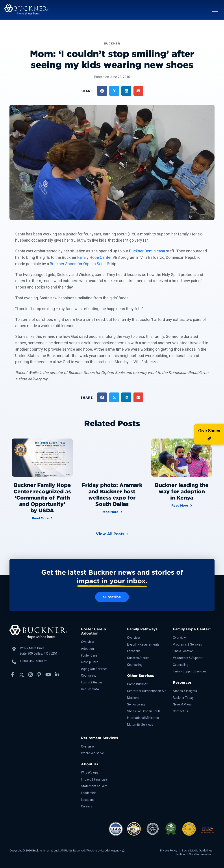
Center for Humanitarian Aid (147, 691)
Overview (88, 642)
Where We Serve (93, 753)
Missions (133, 698)
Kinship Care (90, 662)
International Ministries (143, 718)
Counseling (89, 676)
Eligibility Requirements (143, 644)
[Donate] (209, 434)
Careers (87, 806)
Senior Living (136, 704)
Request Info (90, 689)
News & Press (182, 704)
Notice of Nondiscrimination (194, 854)
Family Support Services (190, 671)
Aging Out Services (94, 669)
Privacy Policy (169, 850)
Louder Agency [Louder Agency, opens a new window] (113, 850)
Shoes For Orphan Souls (144, 711)
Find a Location (183, 651)
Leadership (89, 793)
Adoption (87, 649)
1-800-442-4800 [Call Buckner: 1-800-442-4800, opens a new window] (33, 661)
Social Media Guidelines (197, 850)
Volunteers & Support (188, 658)
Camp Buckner (137, 684)
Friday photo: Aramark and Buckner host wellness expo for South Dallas (112, 495)
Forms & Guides (92, 682)
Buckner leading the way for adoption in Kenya (182, 491)
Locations (134, 651)
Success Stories (138, 658)
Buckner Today (183, 698)
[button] (215, 10)
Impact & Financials (94, 779)
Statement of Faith (94, 786)
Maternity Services (140, 725)
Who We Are (90, 773)
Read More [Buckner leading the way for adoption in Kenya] (182, 505)
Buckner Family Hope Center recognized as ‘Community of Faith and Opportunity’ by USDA (42, 498)
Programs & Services (187, 644)
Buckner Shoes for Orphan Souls (78, 264)
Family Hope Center (94, 257)
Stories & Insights (185, 691)
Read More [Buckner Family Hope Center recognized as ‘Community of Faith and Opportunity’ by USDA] (42, 518)
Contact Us (180, 711)
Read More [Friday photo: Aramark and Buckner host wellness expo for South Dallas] (112, 512)
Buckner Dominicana (147, 251)
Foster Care (89, 655)
